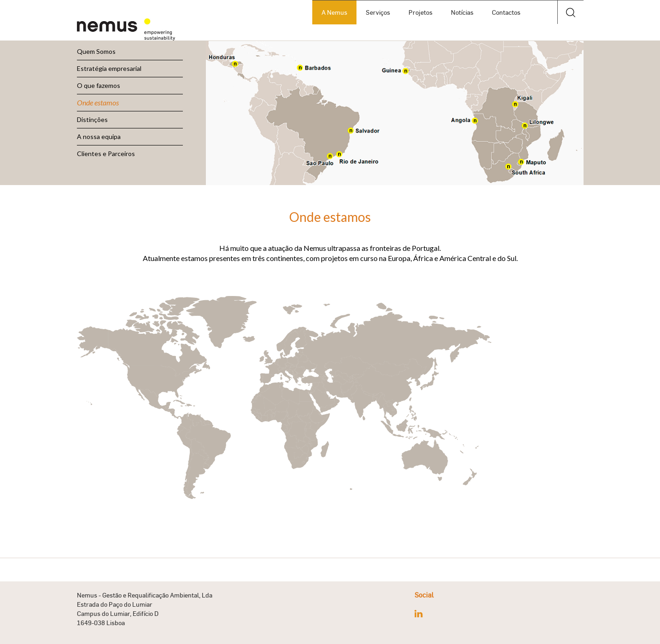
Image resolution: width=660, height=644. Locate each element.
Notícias (462, 12)
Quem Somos (96, 51)
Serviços (378, 12)
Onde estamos (98, 102)
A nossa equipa (99, 136)
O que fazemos (99, 85)
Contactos (506, 12)
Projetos (421, 12)
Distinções (92, 119)
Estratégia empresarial (109, 68)
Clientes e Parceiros (106, 154)
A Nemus (334, 12)
